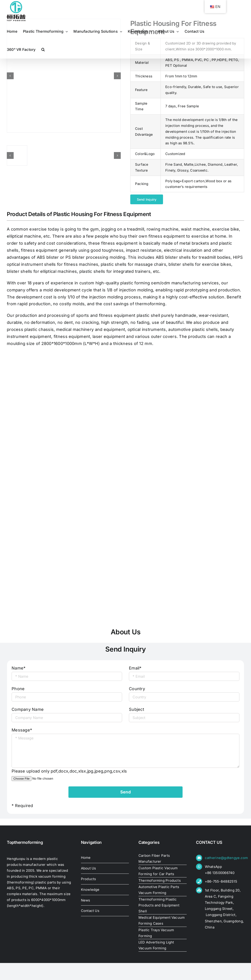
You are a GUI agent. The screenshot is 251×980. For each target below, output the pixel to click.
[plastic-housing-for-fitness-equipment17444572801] (64, 76)
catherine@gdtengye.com (226, 858)
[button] (43, 49)
